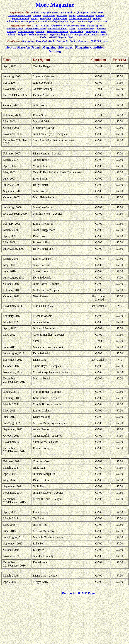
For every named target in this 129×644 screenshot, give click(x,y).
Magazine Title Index (58, 47)
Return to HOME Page (78, 593)
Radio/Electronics (37, 34)
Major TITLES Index (98, 21)
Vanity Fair (46, 18)
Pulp (103, 31)
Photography (92, 31)
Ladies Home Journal (80, 18)
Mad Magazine (28, 21)
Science (11, 34)
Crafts (52, 34)
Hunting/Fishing (86, 29)
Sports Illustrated (20, 18)
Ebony (34, 18)
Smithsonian (12, 21)
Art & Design (77, 31)
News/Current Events (74, 26)
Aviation (40, 31)
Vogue (63, 21)
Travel (72, 29)
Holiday (97, 18)
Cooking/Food (64, 34)
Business (101, 29)
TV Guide (43, 21)
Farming (12, 31)
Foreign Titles (81, 34)
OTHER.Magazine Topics (62, 37)
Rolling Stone (60, 18)
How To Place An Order (22, 47)
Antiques (22, 34)
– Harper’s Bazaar (76, 21)
